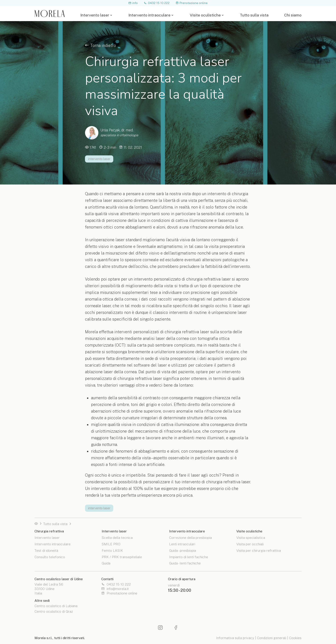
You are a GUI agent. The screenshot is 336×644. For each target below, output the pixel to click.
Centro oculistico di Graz (54, 612)
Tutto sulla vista (254, 15)
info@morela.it (115, 589)
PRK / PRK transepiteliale (122, 557)
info (133, 3)
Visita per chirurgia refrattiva (259, 550)
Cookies (295, 638)
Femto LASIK (112, 550)
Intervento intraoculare (149, 15)
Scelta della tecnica (117, 538)
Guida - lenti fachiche (185, 563)
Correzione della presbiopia (190, 538)
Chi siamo (293, 15)
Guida (106, 563)
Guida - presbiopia (183, 550)
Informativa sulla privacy (235, 638)
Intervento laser (95, 15)
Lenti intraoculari (182, 544)
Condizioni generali (272, 638)
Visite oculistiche (205, 15)
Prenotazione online (192, 3)
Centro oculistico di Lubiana (56, 606)
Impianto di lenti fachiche (189, 557)
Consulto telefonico (50, 557)
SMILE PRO (111, 544)
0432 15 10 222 (157, 3)
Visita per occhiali (250, 544)
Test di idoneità (46, 550)
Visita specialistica (251, 538)
